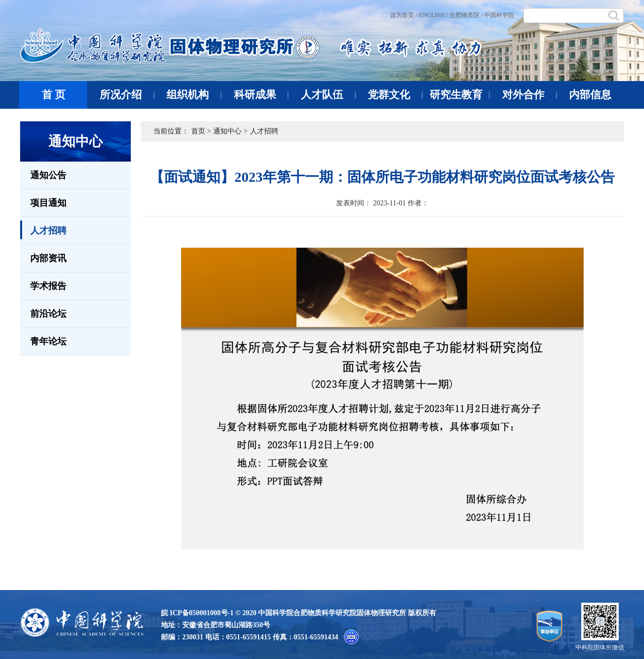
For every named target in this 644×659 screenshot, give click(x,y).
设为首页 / (404, 15)
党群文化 (395, 95)
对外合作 (530, 95)
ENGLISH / (433, 15)
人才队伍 (328, 95)
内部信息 (590, 95)
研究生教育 (460, 95)
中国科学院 (499, 15)
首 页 (54, 95)
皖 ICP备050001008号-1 (197, 613)
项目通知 (48, 203)
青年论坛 (48, 341)
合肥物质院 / (466, 15)
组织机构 (194, 95)
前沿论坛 (48, 314)
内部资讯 (48, 258)
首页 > (201, 131)
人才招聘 (43, 230)
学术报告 (48, 286)
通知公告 (48, 175)
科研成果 (261, 95)
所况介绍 (127, 95)
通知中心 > (230, 131)
